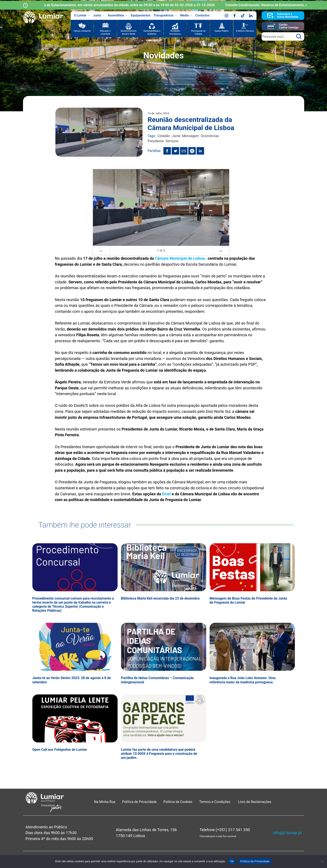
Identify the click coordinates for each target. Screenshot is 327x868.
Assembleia (118, 16)
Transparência (165, 16)
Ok (232, 861)
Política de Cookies (178, 802)
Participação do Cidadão (198, 32)
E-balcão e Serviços (245, 31)
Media (186, 16)
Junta (99, 16)
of (161, 250)
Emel (166, 494)
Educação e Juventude (105, 32)
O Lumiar (82, 16)
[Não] (322, 861)
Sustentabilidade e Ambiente (152, 32)
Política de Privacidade (139, 802)
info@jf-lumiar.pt (287, 833)
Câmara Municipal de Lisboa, (181, 258)
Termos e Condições (215, 802)
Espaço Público (222, 31)
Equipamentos (141, 15)
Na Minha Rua (105, 802)
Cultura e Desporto (82, 31)
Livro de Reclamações (255, 802)
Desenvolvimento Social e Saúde (129, 32)
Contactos (202, 15)
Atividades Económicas (175, 32)
